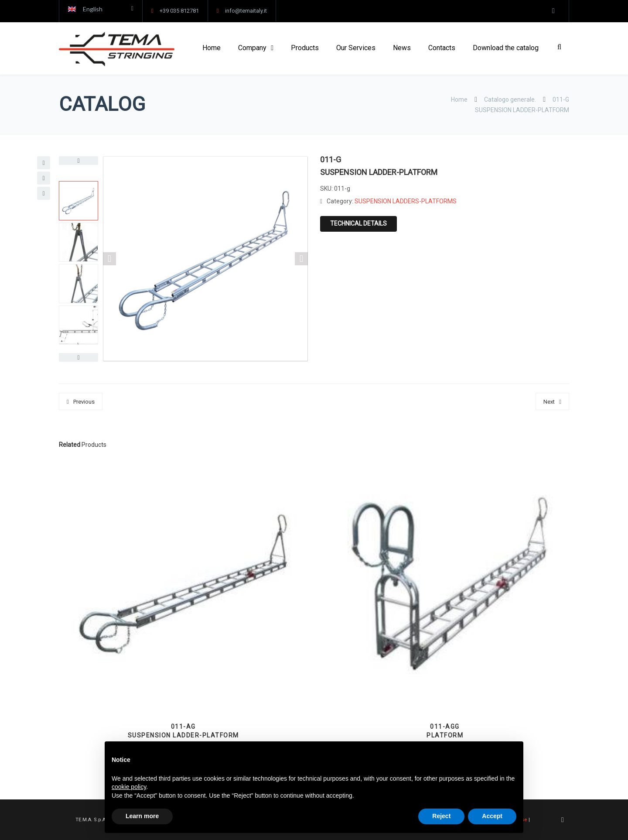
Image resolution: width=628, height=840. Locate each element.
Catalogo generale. (510, 99)
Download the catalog (506, 48)
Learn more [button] (142, 816)
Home (212, 48)
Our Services (356, 48)
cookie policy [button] (129, 787)
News (402, 48)
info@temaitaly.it (246, 11)
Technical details (358, 223)
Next (549, 402)
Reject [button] (441, 816)
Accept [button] (492, 816)
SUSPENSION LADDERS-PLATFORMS (406, 201)
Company (252, 48)
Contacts (442, 48)
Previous (84, 402)
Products (305, 48)
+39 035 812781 (179, 11)
